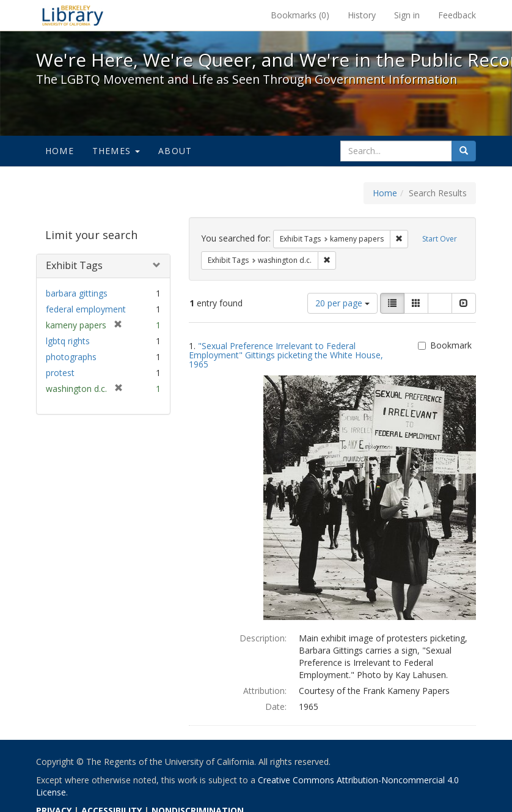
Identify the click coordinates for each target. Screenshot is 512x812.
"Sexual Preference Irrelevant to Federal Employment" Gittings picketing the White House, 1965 (286, 355)
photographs (71, 357)
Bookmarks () (300, 15)
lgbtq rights (68, 341)
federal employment (86, 309)
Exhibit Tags (74, 265)
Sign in (407, 15)
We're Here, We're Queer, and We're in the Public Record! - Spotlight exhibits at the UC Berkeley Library (73, 15)
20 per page (342, 303)
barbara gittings (77, 293)
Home (60, 151)
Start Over (440, 239)
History (362, 15)
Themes (116, 151)
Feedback (457, 15)
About (175, 151)
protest (60, 373)
